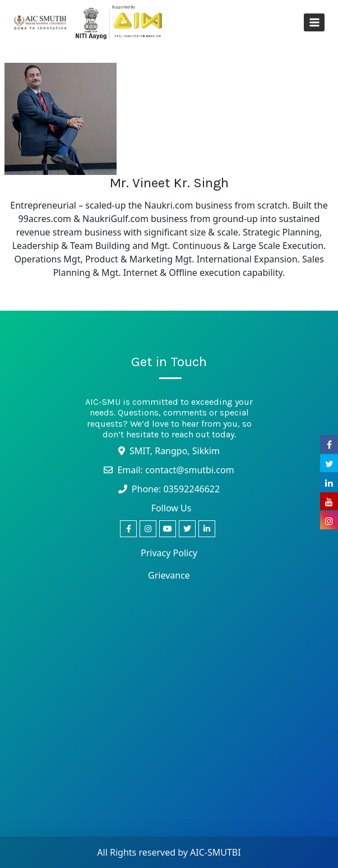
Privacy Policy (169, 553)
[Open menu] (314, 22)
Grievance (169, 575)
